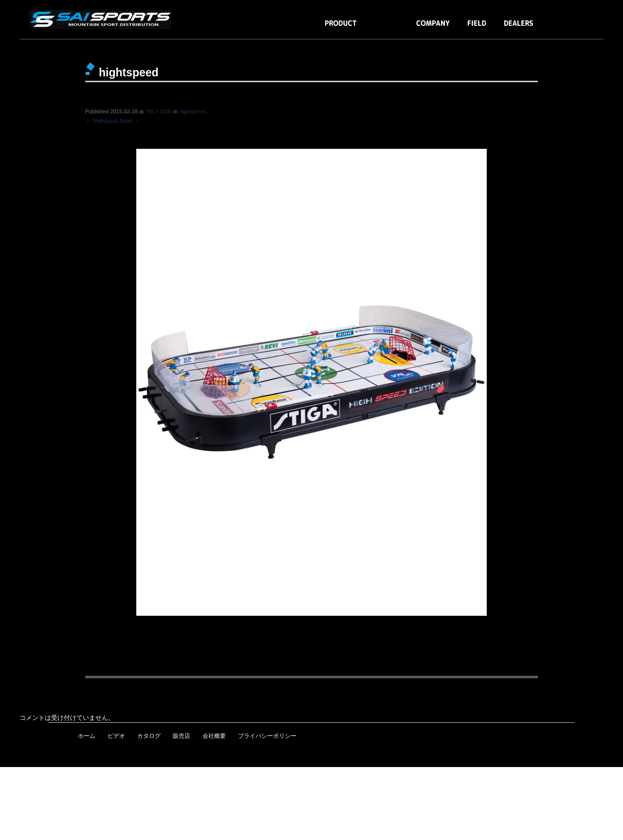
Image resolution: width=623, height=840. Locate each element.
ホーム (87, 736)
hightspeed (192, 111)
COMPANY (433, 28)
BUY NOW (566, 28)
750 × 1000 (158, 111)
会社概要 (214, 736)
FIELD (477, 28)
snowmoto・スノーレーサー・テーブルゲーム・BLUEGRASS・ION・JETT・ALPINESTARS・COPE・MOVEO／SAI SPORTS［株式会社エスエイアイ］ (102, 19)
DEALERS (519, 28)
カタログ (149, 736)
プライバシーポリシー (267, 736)
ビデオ (116, 736)
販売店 (182, 736)
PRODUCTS (341, 28)
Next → (130, 121)
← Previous (101, 121)
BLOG (386, 28)
